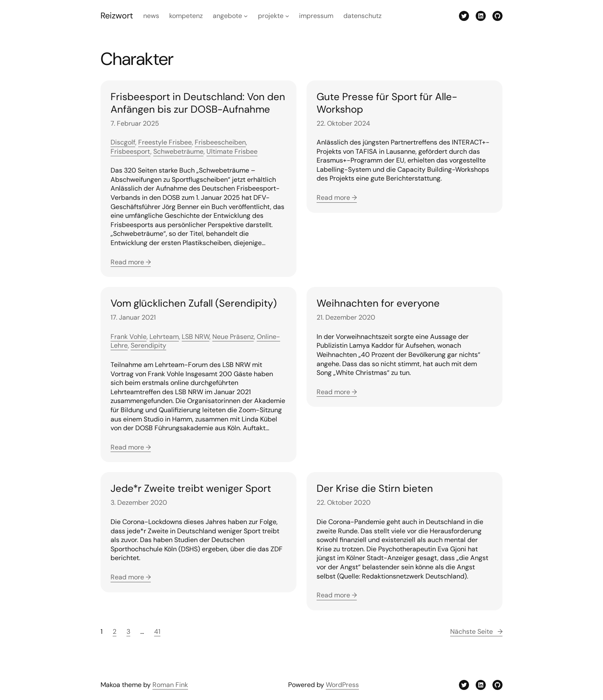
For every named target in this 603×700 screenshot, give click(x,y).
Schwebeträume (178, 151)
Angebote (227, 16)
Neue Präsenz (233, 337)
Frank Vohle (129, 337)
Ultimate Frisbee (232, 151)
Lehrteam (164, 337)
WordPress (342, 685)
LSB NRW (196, 337)
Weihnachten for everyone (378, 303)
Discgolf (123, 142)
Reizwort (117, 15)
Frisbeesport (130, 151)
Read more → (131, 262)
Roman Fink (170, 685)
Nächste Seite (476, 632)
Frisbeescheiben (220, 142)
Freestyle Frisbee (165, 142)
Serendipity (148, 345)
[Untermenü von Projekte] (287, 16)
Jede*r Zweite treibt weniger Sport (191, 488)
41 (157, 632)
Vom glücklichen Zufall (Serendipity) (194, 303)
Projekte (271, 16)
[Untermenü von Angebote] (246, 16)
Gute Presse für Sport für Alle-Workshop (387, 103)
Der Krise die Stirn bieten (375, 488)
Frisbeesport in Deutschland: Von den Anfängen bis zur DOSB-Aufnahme (198, 103)
